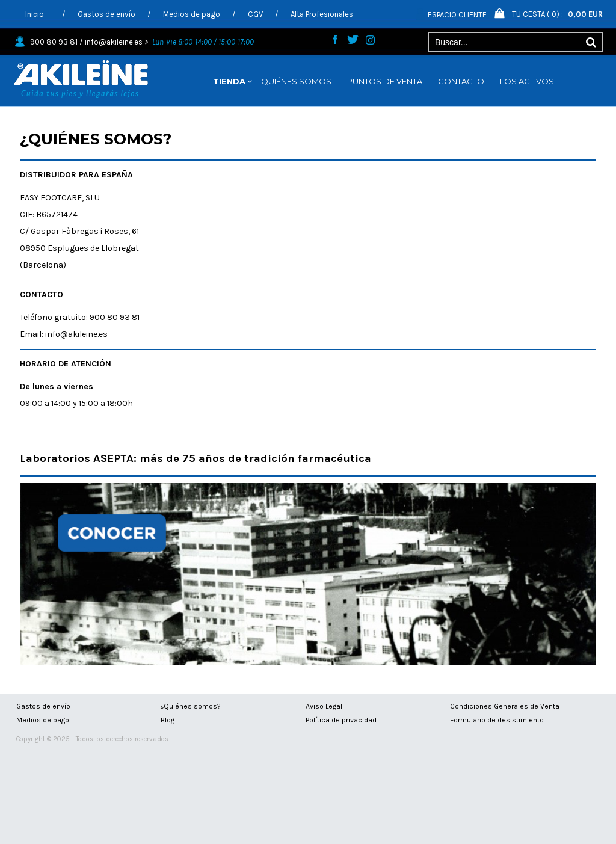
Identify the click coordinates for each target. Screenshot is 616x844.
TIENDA (229, 81)
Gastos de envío (106, 14)
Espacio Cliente (457, 15)
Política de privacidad (341, 720)
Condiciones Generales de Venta (505, 706)
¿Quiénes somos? (191, 706)
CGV (255, 14)
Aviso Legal (324, 706)
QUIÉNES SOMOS (296, 81)
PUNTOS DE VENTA (385, 81)
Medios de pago (192, 14)
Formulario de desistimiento (497, 720)
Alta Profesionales (322, 14)
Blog (168, 720)
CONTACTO (461, 81)
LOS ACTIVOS (527, 81)
